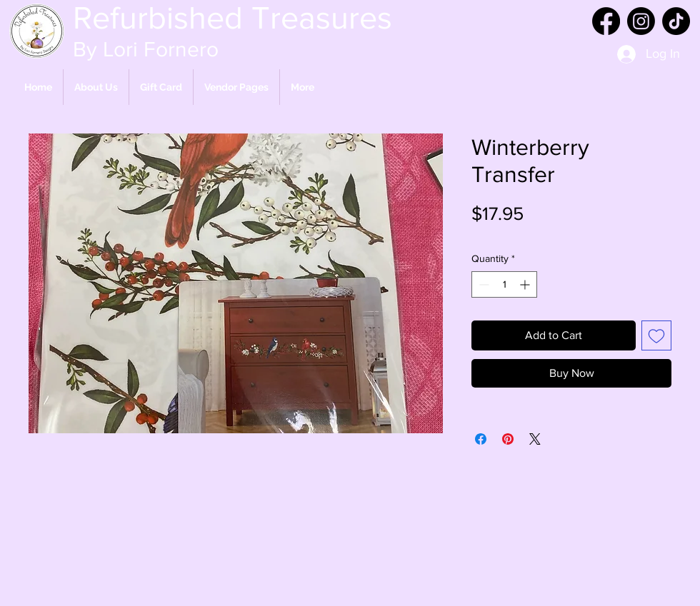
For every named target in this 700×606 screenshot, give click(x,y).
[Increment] (526, 284)
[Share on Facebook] (481, 439)
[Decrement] (482, 284)
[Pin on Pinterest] (508, 439)
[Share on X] (535, 439)
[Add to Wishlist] (656, 335)
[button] (236, 87)
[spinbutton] (504, 284)
